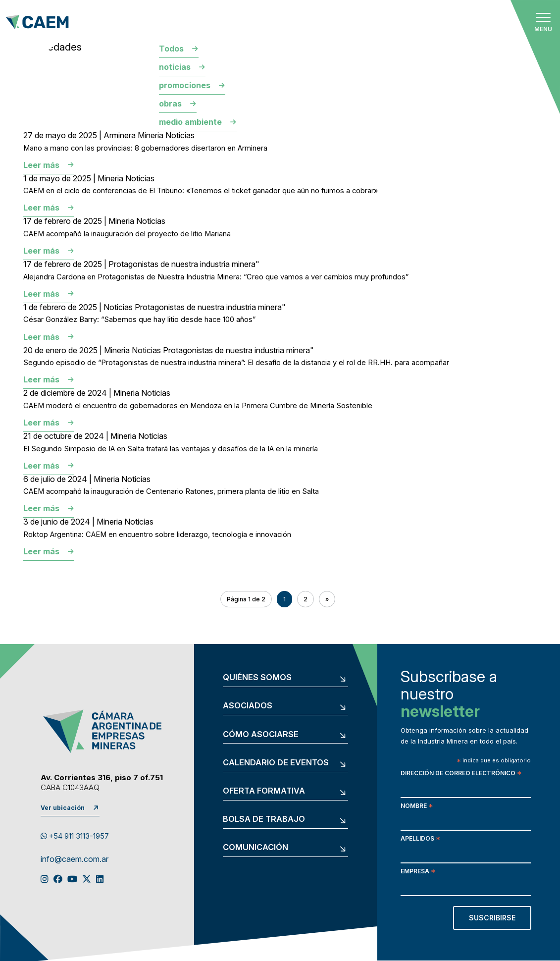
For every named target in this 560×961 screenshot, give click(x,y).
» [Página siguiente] (327, 599)
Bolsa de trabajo (264, 819)
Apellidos (420, 839)
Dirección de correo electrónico (461, 774)
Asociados (248, 706)
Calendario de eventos (276, 763)
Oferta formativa (264, 791)
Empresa (418, 872)
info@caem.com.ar (75, 859)
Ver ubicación (63, 808)
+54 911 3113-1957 (75, 836)
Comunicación (255, 847)
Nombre (417, 807)
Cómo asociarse (261, 734)
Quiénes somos (257, 677)
